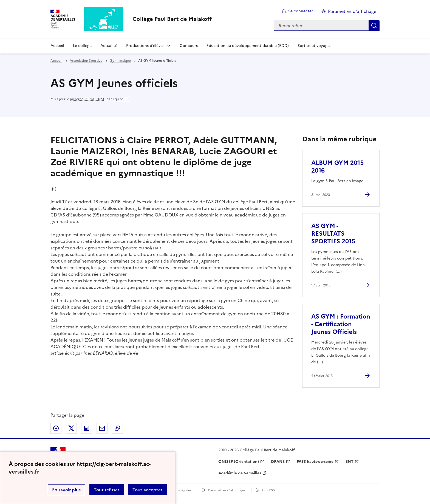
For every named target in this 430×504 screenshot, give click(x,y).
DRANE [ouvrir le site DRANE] (278, 462)
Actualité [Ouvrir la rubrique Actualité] (109, 46)
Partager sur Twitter (71, 428)
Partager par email (102, 428)
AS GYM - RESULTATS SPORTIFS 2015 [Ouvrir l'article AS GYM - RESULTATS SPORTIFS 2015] (333, 234)
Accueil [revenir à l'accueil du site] (56, 61)
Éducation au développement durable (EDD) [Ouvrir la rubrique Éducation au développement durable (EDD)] (248, 46)
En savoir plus (66, 490)
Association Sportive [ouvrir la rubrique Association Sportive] (86, 61)
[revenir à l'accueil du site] (172, 19)
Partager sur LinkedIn (87, 428)
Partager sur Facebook (56, 428)
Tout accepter (147, 490)
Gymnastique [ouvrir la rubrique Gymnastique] (120, 61)
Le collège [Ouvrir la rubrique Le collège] (82, 46)
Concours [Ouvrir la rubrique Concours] (189, 46)
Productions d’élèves (145, 46)
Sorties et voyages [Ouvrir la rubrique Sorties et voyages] (314, 46)
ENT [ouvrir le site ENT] (350, 462)
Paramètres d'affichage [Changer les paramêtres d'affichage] (352, 11)
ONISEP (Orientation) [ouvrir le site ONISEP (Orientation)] (239, 462)
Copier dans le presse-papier (117, 428)
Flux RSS (268, 490)
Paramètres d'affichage (227, 490)
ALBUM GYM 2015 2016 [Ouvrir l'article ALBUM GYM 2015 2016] (337, 167)
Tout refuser (107, 490)
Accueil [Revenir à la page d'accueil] (57, 46)
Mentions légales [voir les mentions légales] (178, 490)
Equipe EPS (121, 99)
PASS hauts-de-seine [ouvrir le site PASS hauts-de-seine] (315, 462)
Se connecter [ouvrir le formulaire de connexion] (301, 11)
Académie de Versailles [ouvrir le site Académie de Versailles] (240, 473)
